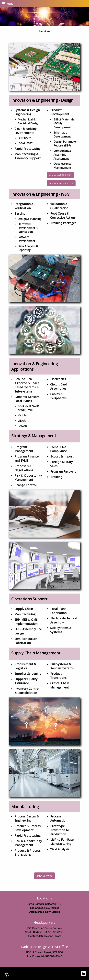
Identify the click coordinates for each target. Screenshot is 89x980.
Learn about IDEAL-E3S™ (61, 183)
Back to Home (44, 876)
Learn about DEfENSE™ (60, 175)
